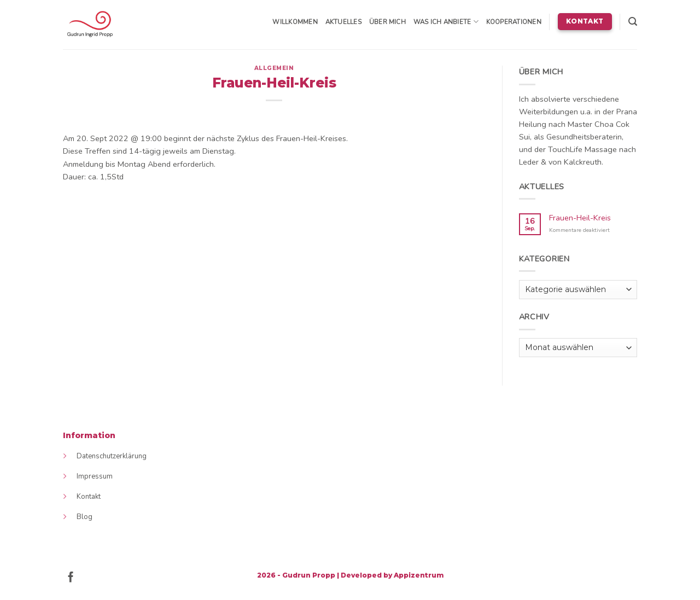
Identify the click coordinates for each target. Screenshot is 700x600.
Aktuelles (343, 22)
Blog (84, 517)
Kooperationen (514, 22)
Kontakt (89, 497)
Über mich (387, 22)
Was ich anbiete (446, 22)
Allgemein (274, 68)
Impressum (95, 476)
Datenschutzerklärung (112, 456)
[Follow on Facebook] (71, 578)
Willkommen (295, 22)
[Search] (633, 22)
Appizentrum (419, 575)
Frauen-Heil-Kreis (580, 218)
